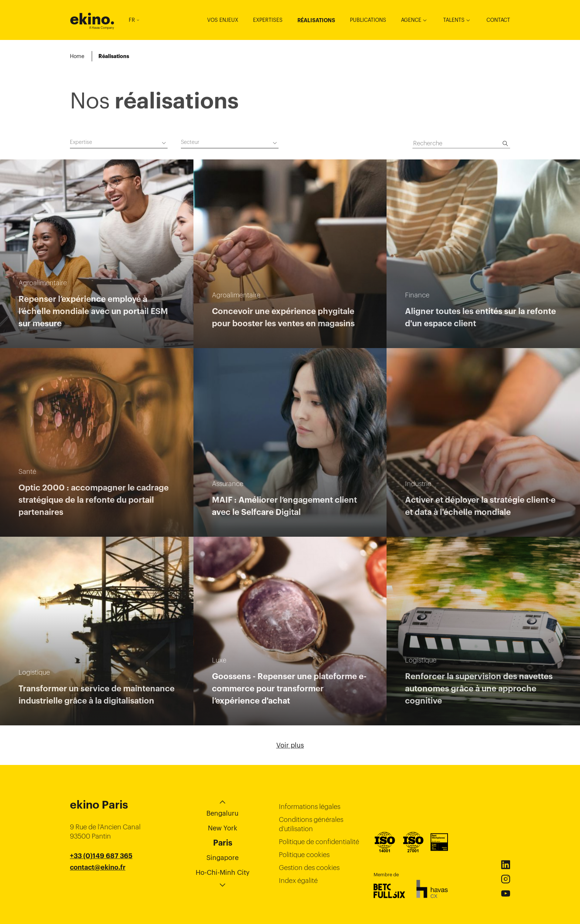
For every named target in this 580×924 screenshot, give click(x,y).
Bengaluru (222, 813)
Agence (411, 20)
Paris (223, 843)
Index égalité (298, 881)
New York (222, 828)
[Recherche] (505, 144)
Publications (368, 20)
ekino (92, 19)
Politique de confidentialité (319, 842)
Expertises (268, 20)
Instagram (506, 879)
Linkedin (506, 865)
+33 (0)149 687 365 (101, 856)
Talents (454, 20)
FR (134, 20)
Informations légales (310, 807)
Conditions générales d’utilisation (311, 824)
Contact (498, 20)
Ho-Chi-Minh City (223, 872)
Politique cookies (304, 855)
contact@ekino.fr (98, 867)
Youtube (506, 894)
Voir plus (290, 745)
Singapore (222, 858)
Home (77, 56)
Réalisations (316, 20)
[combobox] (119, 143)
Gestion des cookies (309, 868)
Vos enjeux (223, 20)
